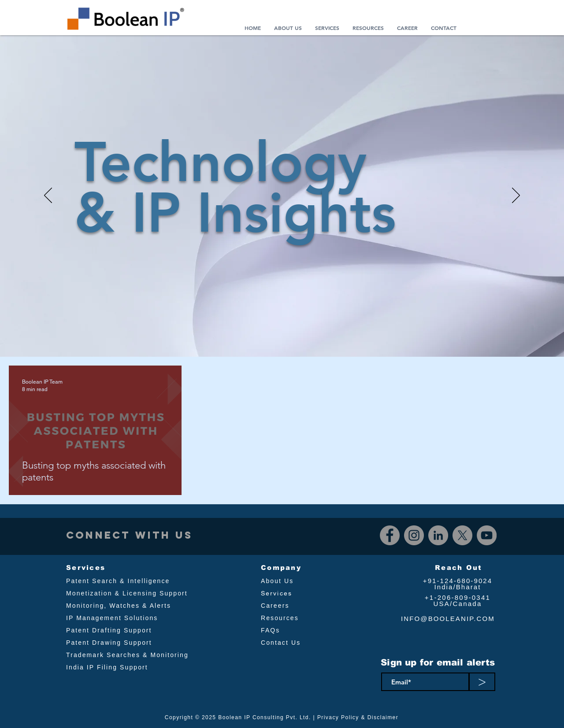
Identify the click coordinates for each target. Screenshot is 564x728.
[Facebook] (390, 535)
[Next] (516, 196)
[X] (462, 535)
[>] (482, 682)
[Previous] (48, 196)
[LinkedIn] (438, 535)
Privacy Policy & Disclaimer (358, 717)
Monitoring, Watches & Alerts (119, 606)
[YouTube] (487, 535)
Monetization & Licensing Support (127, 593)
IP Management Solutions (112, 618)
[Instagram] (414, 535)
